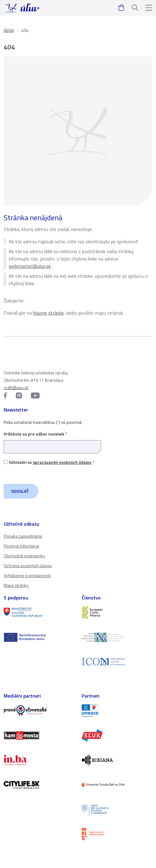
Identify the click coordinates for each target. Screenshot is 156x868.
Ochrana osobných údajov (28, 565)
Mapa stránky (16, 585)
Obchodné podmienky (24, 556)
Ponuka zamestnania (23, 536)
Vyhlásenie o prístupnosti (27, 575)
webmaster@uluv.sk (30, 266)
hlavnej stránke (48, 313)
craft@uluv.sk (16, 387)
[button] (149, 8)
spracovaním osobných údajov (62, 462)
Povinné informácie (21, 546)
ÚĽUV (9, 30)
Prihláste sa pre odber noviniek (52, 440)
